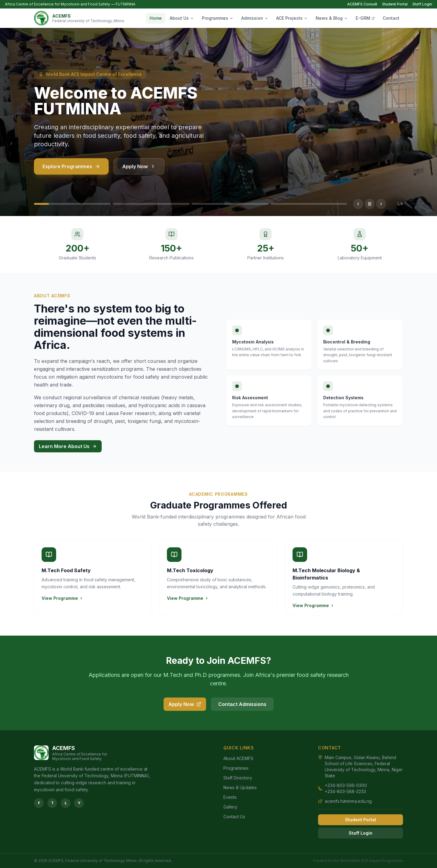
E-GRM (365, 18)
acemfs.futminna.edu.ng (348, 801)
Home (156, 18)
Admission (255, 18)
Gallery (230, 807)
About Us (182, 18)
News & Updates (240, 787)
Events (230, 797)
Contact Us (234, 817)
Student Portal (395, 4)
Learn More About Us (68, 446)
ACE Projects (292, 18)
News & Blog (332, 18)
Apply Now (139, 170)
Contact (391, 18)
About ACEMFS (238, 758)
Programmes (218, 18)
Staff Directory (238, 778)
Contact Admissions (242, 704)
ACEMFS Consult (362, 4)
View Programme (63, 598)
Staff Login (422, 4)
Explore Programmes (71, 170)
